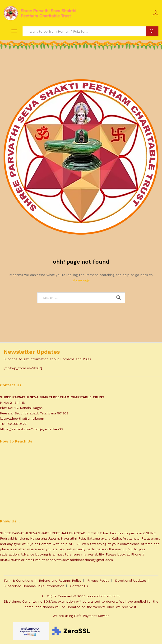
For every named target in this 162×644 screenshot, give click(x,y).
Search (152, 31)
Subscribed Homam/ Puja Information (34, 586)
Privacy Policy (98, 580)
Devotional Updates (131, 580)
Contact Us (79, 586)
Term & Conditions (18, 580)
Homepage (81, 280)
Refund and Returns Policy (60, 580)
